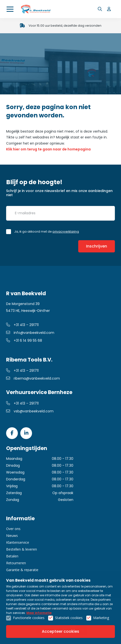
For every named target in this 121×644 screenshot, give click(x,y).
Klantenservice (18, 542)
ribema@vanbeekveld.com (33, 378)
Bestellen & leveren (22, 549)
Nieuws (12, 536)
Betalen (12, 556)
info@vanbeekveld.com (30, 333)
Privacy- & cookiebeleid (61, 619)
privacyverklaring (66, 232)
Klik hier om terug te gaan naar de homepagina (48, 149)
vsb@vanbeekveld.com (30, 411)
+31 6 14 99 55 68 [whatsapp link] (24, 340)
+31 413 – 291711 (22, 325)
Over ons (13, 529)
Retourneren (16, 563)
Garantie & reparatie (22, 570)
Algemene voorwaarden (61, 614)
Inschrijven (97, 246)
